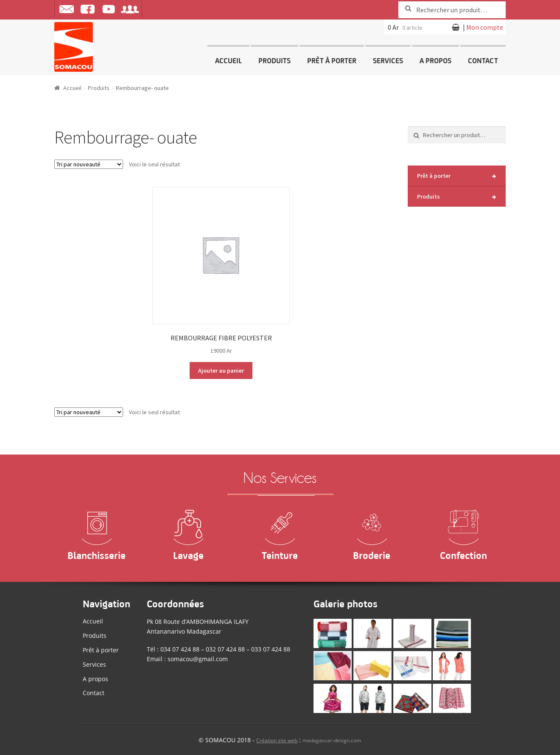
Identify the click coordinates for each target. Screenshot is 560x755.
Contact (483, 60)
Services (388, 60)
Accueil (228, 60)
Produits (274, 60)
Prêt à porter (332, 60)
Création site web (277, 740)
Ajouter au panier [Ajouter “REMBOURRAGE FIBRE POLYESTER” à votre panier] (221, 370)
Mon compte (485, 27)
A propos (435, 60)
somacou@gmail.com (198, 659)
